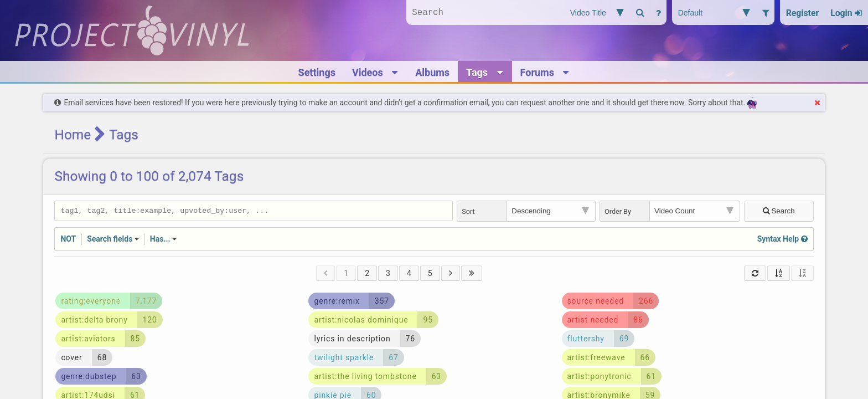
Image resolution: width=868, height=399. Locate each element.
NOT (68, 240)
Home (73, 134)
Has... (160, 240)
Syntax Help (782, 240)
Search (779, 211)
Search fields (110, 240)
